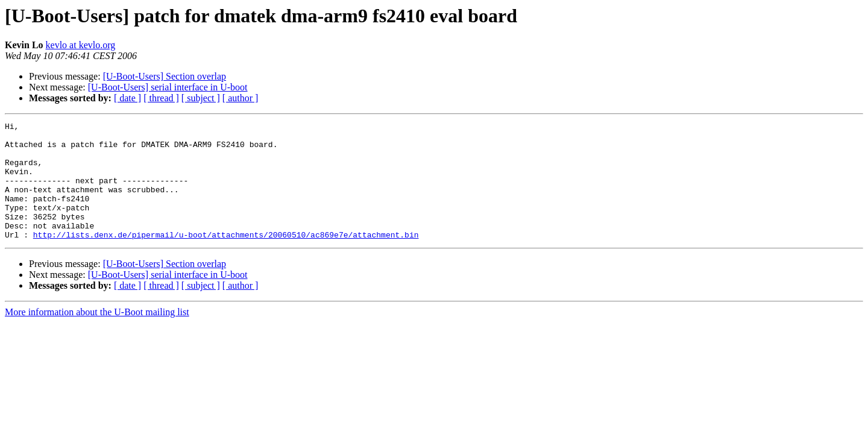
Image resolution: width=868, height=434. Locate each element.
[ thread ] (161, 98)
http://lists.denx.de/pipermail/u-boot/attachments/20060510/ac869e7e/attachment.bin (226, 258)
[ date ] (127, 98)
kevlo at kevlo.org (81, 45)
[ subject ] (201, 98)
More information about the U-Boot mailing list (97, 335)
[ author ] (241, 98)
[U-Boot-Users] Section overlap (165, 76)
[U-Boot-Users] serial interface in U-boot (168, 87)
